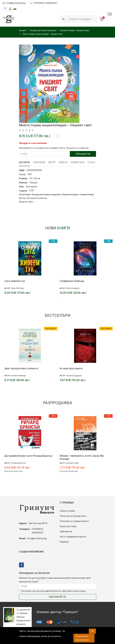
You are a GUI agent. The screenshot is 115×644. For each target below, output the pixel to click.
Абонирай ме (83, 154)
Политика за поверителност (75, 521)
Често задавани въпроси (73, 537)
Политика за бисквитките (73, 516)
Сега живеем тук (15, 281)
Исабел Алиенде (18, 376)
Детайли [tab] (24, 162)
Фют (31, 202)
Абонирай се (58, 597)
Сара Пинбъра (17, 288)
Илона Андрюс (73, 288)
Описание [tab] (39, 162)
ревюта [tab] (63, 162)
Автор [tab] (52, 162)
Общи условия (67, 511)
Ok (92, 631)
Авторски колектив (37, 198)
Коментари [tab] (78, 162)
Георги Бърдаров (74, 376)
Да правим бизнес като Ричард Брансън (28, 456)
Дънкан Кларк (72, 463)
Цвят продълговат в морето (21, 368)
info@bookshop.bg (14, 3)
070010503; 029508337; (44, 3)
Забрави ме (66, 531)
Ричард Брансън (18, 463)
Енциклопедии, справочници (78, 194)
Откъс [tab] (92, 162)
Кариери (64, 542)
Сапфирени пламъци (72, 281)
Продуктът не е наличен (33, 143)
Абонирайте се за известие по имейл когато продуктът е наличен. (54, 148)
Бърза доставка (68, 526)
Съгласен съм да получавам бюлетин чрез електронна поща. (52, 591)
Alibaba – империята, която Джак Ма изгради (82, 457)
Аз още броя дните (71, 368)
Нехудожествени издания (46, 194)
